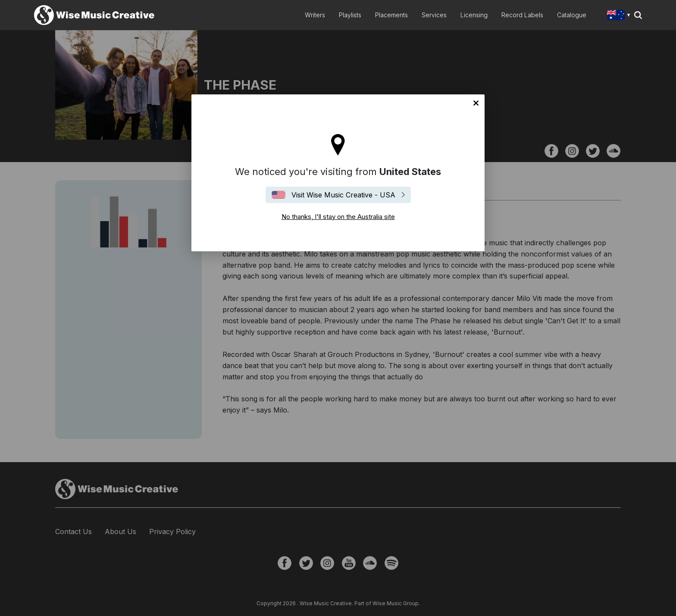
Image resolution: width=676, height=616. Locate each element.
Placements (391, 15)
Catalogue (572, 15)
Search (638, 15)
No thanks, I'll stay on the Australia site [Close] (476, 103)
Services (434, 15)
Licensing (474, 15)
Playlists (350, 15)
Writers (315, 15)
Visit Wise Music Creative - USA (343, 195)
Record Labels (522, 15)
